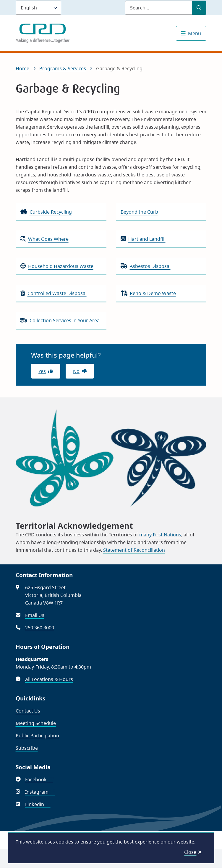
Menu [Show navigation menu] (195, 33)
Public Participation (37, 736)
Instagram (40, 792)
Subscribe (27, 748)
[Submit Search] (199, 8)
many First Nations (160, 535)
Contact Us (28, 711)
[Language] (38, 8)
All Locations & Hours (49, 679)
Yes (42, 371)
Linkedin (38, 804)
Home (22, 68)
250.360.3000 (40, 628)
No (76, 371)
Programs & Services (63, 68)
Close (190, 852)
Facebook (39, 779)
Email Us (35, 615)
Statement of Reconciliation (134, 550)
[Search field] (159, 8)
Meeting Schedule (36, 723)
